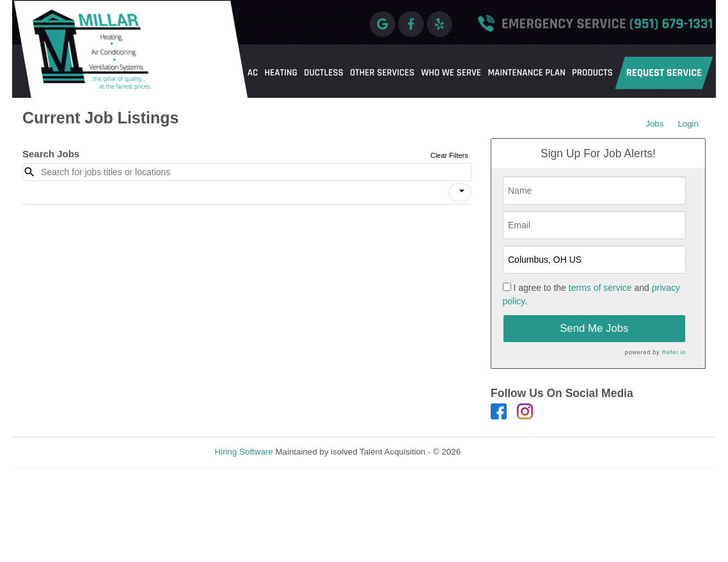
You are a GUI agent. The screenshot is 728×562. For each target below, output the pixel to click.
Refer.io (674, 352)
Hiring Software (244, 452)
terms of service (600, 288)
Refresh (499, 452)
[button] (460, 192)
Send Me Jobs (594, 328)
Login (688, 124)
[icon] (462, 191)
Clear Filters (449, 155)
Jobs (654, 124)
